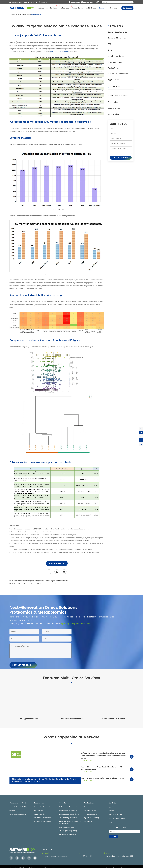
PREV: (40, 581)
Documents (75, 2)
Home (13, 15)
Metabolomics (37, 15)
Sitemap (108, 865)
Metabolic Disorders (91, 808)
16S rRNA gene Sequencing (68, 829)
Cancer (87, 804)
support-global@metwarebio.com (23, 2)
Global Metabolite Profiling (19, 804)
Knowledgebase (116, 63)
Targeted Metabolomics (18, 812)
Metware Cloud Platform (115, 77)
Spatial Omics (115, 112)
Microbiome (88, 819)
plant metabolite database (60, 52)
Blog (29, 15)
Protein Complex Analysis (43, 819)
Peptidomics (39, 808)
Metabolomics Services (119, 100)
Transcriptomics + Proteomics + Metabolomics (70, 821)
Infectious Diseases (91, 812)
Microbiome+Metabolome (68, 808)
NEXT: (35, 584)
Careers (112, 808)
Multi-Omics (114, 119)
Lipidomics (13, 808)
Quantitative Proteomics (43, 804)
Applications (114, 84)
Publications (88, 2)
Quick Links (114, 800)
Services (116, 90)
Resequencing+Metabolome (69, 816)
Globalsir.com (130, 865)
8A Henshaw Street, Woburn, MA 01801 (120, 854)
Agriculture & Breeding (92, 816)
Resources (22, 15)
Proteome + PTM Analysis (43, 816)
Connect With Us (57, 563)
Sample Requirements (118, 32)
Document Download (118, 38)
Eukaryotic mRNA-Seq (67, 825)
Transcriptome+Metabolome (70, 812)
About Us (112, 804)
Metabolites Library (117, 57)
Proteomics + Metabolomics (69, 804)
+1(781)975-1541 (43, 2)
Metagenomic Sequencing (68, 833)
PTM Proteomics (40, 812)
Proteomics (113, 106)
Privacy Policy (120, 865)
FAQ (110, 45)
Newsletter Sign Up (116, 812)
